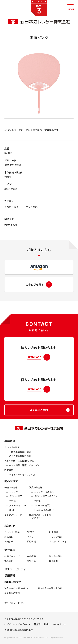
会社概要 (31, 560)
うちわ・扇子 (11, 207)
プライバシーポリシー (15, 607)
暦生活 (37, 626)
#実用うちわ (11, 225)
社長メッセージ (12, 560)
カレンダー (15, 496)
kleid (11, 514)
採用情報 (31, 545)
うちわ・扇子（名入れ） (46, 500)
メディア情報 (56, 541)
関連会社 (54, 565)
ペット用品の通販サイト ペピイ (25, 469)
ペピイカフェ (59, 626)
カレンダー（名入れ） (45, 496)
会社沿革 (31, 565)
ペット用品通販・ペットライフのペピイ (24, 620)
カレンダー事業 (12, 451)
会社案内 (10, 554)
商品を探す (11, 485)
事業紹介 (10, 445)
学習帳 (12, 504)
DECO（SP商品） (43, 509)
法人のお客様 (36, 491)
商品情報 (9, 541)
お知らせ (10, 530)
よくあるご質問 (12, 597)
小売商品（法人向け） (45, 514)
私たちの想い (56, 560)
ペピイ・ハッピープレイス (22, 478)
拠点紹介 (9, 565)
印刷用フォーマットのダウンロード (40, 520)
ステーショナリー (18, 509)
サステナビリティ (58, 545)
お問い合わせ (13, 586)
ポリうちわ (32, 207)
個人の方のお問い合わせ (50, 592)
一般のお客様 (11, 491)
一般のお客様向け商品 (20, 456)
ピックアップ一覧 (13, 519)
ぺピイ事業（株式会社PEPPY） (20, 464)
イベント (31, 541)
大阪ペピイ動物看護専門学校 (19, 632)
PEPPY (30, 536)
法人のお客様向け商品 (20, 460)
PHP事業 (9, 474)
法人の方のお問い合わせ (16, 592)
